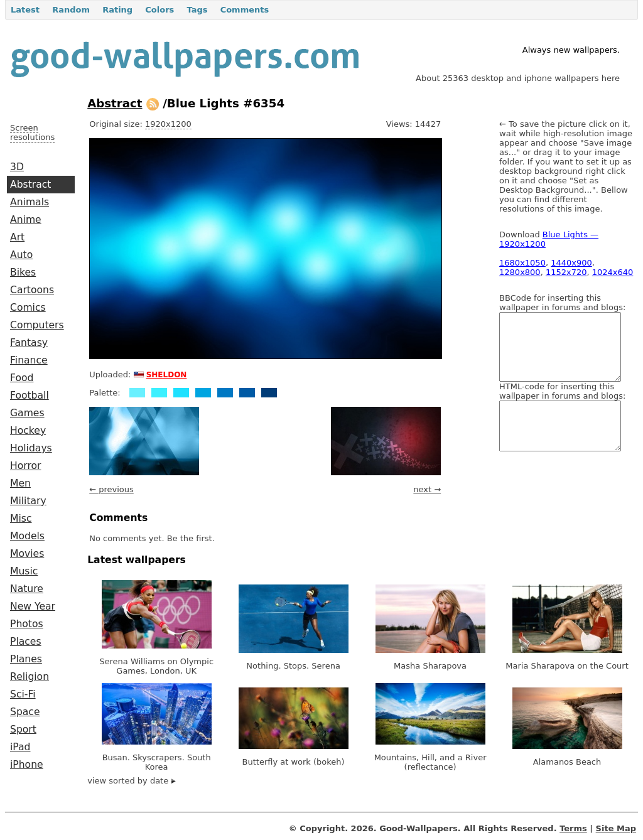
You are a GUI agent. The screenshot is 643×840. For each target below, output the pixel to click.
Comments (245, 10)
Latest (25, 10)
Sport (23, 730)
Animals (30, 202)
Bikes (23, 272)
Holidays (31, 448)
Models (27, 536)
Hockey (28, 431)
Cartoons (32, 290)
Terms (573, 828)
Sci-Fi (23, 694)
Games (27, 413)
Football (30, 396)
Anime (26, 220)
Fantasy (29, 343)
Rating (117, 10)
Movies (27, 554)
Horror (25, 466)
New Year (33, 606)
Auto (21, 255)
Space (25, 712)
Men (20, 483)
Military (28, 501)
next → (427, 489)
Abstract (30, 185)
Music (24, 571)
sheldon (167, 374)
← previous (111, 489)
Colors (159, 10)
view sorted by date (132, 781)
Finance (29, 360)
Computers (37, 325)
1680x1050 (522, 263)
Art (17, 237)
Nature (27, 589)
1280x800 (520, 272)
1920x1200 (168, 124)
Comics (28, 308)
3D (17, 167)
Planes (26, 659)
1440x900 (571, 263)
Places (26, 642)
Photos (27, 624)
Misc (21, 519)
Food (22, 378)
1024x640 (613, 272)
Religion (30, 677)
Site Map (616, 828)
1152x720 (566, 272)
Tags (197, 10)
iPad (20, 747)
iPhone (27, 765)
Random (71, 10)
